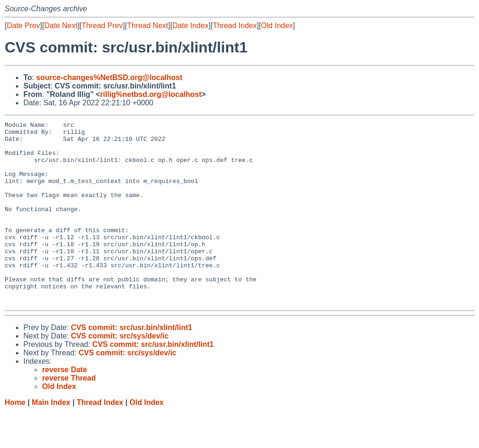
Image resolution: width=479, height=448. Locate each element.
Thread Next (147, 26)
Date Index (190, 26)
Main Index (51, 439)
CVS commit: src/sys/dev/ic (120, 372)
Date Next (61, 26)
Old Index (277, 26)
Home (15, 439)
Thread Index (235, 26)
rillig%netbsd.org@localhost (151, 94)
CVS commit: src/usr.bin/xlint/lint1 (131, 364)
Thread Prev (102, 26)
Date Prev (23, 26)
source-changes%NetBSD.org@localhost (109, 77)
